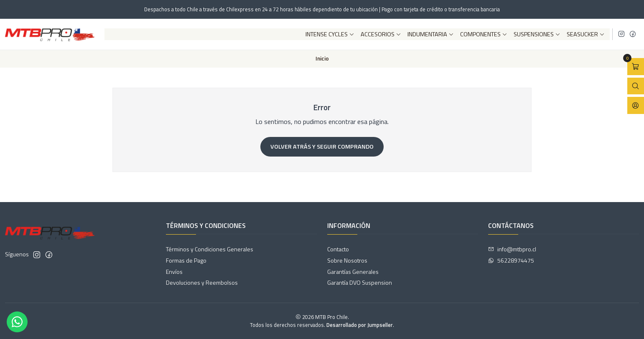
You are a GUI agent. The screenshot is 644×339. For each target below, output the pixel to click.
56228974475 (511, 260)
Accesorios (381, 34)
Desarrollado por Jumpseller (360, 325)
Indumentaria (431, 34)
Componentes (484, 34)
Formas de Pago (186, 260)
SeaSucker (586, 34)
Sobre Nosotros (347, 260)
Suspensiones (537, 34)
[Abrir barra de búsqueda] (636, 86)
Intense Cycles (330, 34)
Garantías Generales (353, 272)
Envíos (174, 272)
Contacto (338, 249)
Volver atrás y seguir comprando (322, 147)
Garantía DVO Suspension (360, 282)
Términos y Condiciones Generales (210, 249)
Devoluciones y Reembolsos (202, 282)
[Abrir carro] (636, 67)
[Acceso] (636, 105)
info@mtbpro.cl (512, 249)
